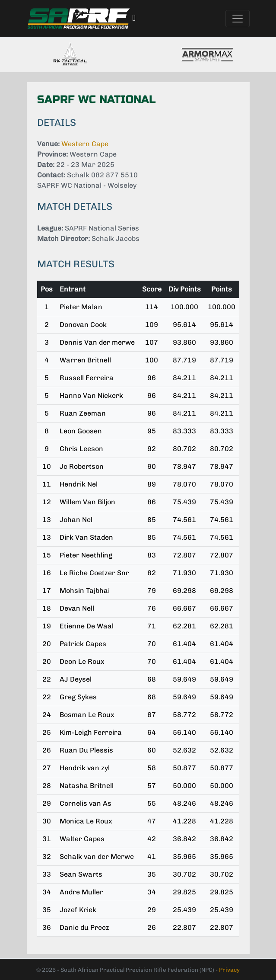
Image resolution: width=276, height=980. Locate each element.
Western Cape (85, 144)
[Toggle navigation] (238, 19)
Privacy (229, 970)
